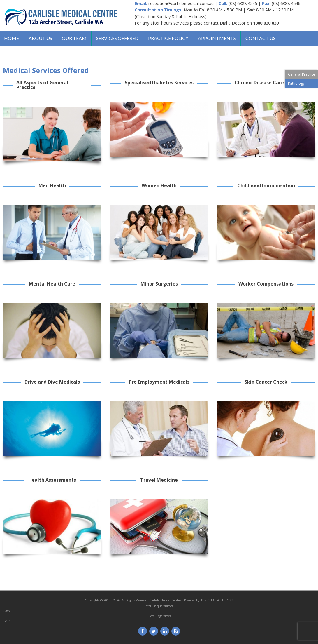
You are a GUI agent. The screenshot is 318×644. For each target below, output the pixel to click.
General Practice (302, 74)
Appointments (219, 38)
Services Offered (118, 38)
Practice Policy (170, 38)
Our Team (75, 38)
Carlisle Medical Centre (165, 601)
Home (12, 38)
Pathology (296, 83)
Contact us (262, 38)
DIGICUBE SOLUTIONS (217, 601)
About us (41, 38)
